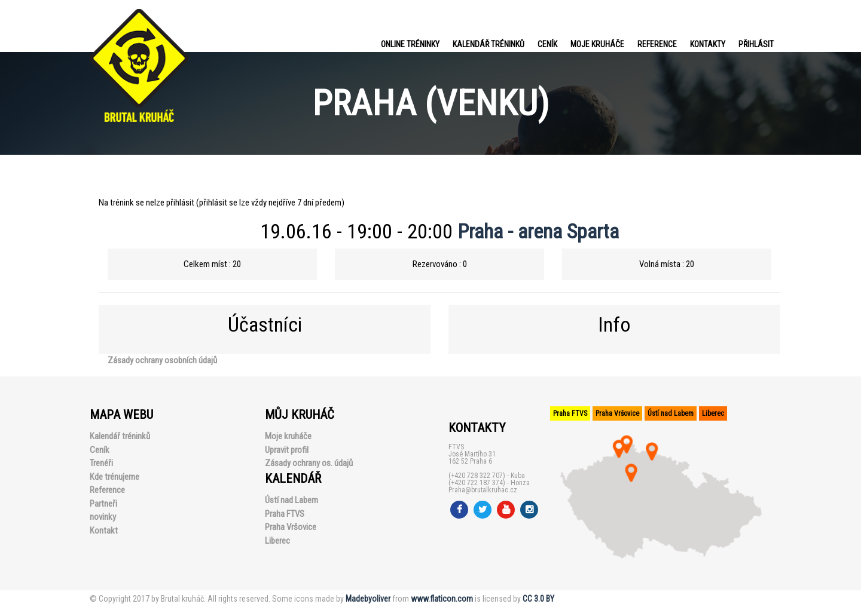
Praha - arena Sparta (538, 231)
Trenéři (101, 463)
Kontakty (708, 44)
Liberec (277, 541)
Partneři (103, 504)
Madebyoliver (368, 599)
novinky (103, 517)
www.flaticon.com (442, 599)
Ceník (547, 44)
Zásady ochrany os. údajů (309, 463)
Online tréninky (410, 44)
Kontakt (104, 531)
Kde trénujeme (115, 477)
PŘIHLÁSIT (756, 44)
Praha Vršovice (291, 527)
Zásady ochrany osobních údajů (162, 360)
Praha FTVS (285, 514)
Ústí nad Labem (291, 500)
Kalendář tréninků (488, 44)
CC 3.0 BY (538, 599)
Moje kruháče (597, 44)
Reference (657, 44)
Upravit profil (287, 450)
